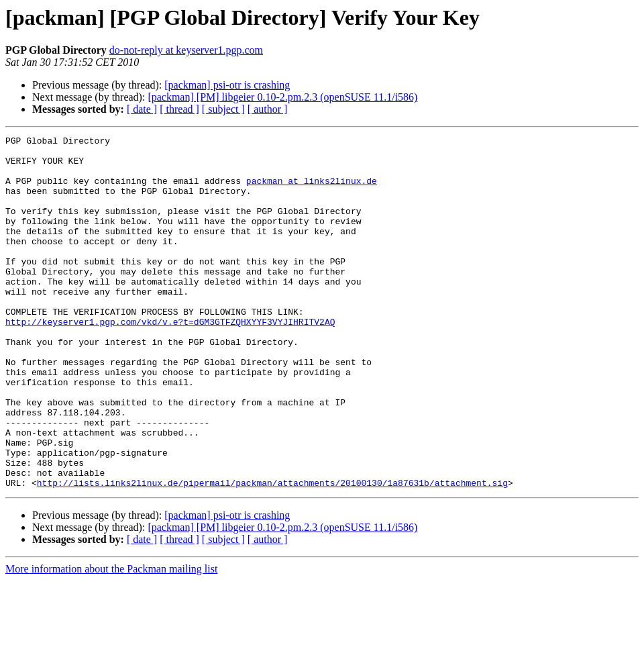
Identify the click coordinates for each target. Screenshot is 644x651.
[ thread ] (179, 109)
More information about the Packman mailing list (111, 639)
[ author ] (268, 109)
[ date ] (142, 109)
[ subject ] (223, 109)
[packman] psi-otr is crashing (227, 85)
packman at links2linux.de (312, 191)
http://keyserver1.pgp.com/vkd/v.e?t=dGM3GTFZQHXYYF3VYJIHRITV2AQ (170, 360)
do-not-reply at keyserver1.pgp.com (186, 50)
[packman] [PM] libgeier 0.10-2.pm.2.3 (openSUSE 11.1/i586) (282, 97)
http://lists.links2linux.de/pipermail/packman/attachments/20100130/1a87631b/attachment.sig (272, 553)
